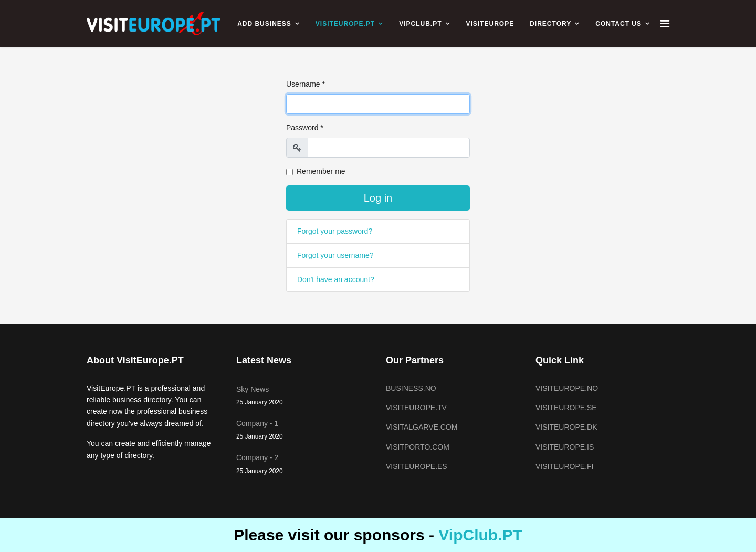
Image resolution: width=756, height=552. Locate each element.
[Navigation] (665, 24)
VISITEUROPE (490, 24)
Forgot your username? (335, 255)
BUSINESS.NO (411, 388)
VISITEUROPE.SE (566, 408)
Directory (550, 24)
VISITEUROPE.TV (416, 408)
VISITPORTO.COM (418, 447)
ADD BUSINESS (264, 24)
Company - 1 (303, 430)
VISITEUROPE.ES (417, 466)
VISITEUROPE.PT (345, 24)
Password (305, 128)
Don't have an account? (336, 279)
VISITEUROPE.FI (564, 466)
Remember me (321, 171)
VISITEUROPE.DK (566, 427)
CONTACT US (618, 24)
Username (306, 84)
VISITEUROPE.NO (567, 388)
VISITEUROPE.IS (565, 447)
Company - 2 (303, 465)
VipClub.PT (480, 535)
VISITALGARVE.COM (422, 427)
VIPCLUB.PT (420, 24)
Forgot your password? (335, 231)
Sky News (303, 396)
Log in (378, 198)
